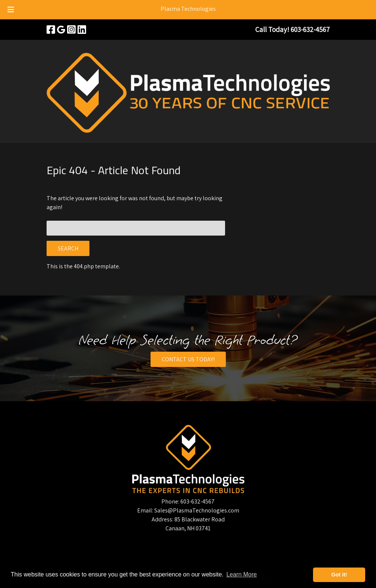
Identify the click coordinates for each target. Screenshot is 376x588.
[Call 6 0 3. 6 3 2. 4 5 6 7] (310, 29)
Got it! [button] (339, 575)
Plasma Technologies (188, 9)
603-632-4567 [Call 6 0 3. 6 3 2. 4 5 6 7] (198, 501)
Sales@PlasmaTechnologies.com (197, 510)
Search (68, 248)
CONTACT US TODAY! (188, 359)
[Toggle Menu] (11, 10)
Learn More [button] (241, 574)
